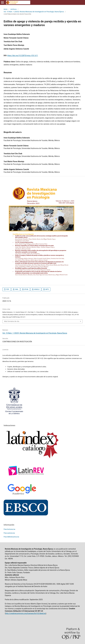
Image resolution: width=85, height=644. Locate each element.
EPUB (26, 289)
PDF (7, 289)
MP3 (47, 289)
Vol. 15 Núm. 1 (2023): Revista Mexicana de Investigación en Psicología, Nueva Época (34, 12)
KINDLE (37, 289)
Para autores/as (9, 533)
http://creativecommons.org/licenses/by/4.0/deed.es (26, 613)
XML (17, 289)
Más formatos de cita (12, 321)
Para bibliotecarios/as (11, 537)
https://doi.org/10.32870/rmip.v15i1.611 (23, 56)
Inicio (6, 9)
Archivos (13, 9)
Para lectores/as (9, 529)
